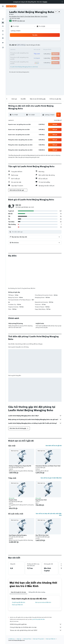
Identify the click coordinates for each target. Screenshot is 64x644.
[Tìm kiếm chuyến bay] (3, 11)
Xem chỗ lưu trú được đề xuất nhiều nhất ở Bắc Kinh (49, 514)
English (45, 2)
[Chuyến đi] (3, 35)
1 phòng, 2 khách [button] (16, 31)
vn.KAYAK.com (11, 639)
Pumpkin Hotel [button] (13, 500)
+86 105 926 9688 (14, 18)
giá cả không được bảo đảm (39, 619)
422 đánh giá (21, 21)
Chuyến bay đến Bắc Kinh (19, 602)
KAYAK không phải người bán (36, 624)
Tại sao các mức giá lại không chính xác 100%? (36, 630)
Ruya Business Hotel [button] (41, 500)
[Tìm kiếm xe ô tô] (3, 18)
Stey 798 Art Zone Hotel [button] (42, 535)
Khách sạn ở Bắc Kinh (17, 605)
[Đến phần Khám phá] (3, 23)
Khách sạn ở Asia (27, 639)
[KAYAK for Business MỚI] (3, 30)
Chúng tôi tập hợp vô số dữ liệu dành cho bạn (36, 627)
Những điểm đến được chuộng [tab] (37, 592)
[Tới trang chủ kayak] (11, 6)
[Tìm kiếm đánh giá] (36, 232)
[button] (62, 2)
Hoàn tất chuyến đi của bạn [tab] (18, 592)
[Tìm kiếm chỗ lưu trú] (3, 15)
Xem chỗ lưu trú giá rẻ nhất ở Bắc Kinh (51, 478)
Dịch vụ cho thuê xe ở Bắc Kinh (43, 602)
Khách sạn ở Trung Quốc (38, 639)
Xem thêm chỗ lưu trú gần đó (54, 446)
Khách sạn (19, 639)
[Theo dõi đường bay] (3, 27)
